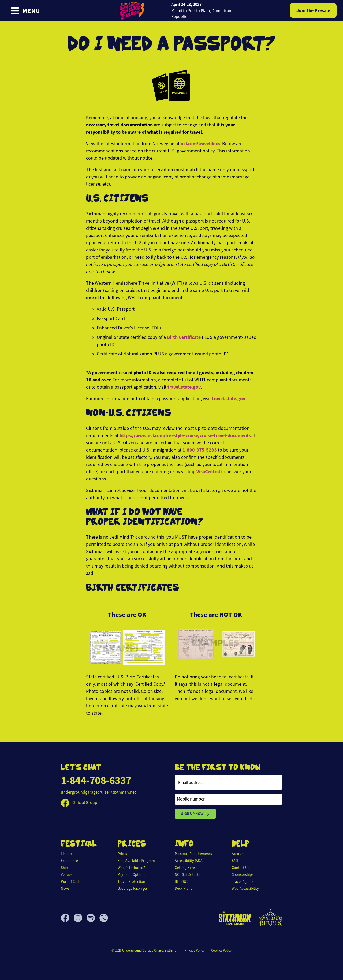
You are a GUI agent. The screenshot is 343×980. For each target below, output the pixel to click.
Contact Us (241, 868)
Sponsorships (243, 874)
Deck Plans (183, 888)
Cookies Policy (221, 950)
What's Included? (131, 868)
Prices (122, 854)
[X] (104, 918)
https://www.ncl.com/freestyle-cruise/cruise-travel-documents (185, 435)
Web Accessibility (245, 888)
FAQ (235, 861)
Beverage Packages (133, 888)
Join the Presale (313, 10)
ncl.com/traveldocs (200, 144)
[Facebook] (67, 918)
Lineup (66, 854)
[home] (171, 11)
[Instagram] (80, 918)
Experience (69, 861)
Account (238, 854)
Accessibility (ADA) (189, 861)
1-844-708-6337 (96, 780)
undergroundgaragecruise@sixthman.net (98, 792)
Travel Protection (131, 881)
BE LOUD (182, 881)
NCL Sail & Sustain (189, 874)
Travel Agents (243, 881)
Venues (67, 874)
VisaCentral (208, 472)
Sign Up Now (195, 814)
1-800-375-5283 (200, 450)
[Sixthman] (235, 918)
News (65, 888)
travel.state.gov (184, 387)
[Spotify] (93, 918)
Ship (64, 868)
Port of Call (70, 881)
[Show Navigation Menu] (25, 11)
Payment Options (131, 874)
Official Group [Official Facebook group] (79, 803)
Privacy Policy (194, 950)
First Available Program (136, 861)
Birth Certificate (184, 337)
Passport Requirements (193, 854)
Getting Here (185, 868)
